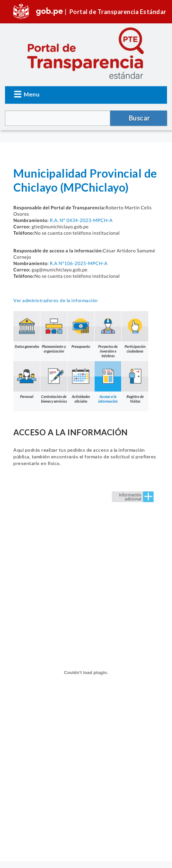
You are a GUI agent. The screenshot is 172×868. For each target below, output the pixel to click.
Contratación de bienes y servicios (54, 382)
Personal (27, 380)
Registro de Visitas (135, 382)
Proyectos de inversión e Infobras (108, 335)
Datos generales (27, 330)
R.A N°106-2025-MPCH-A (79, 263)
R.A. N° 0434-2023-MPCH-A (81, 220)
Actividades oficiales (81, 382)
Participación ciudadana (135, 332)
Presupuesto (81, 330)
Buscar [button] (140, 118)
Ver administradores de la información (56, 300)
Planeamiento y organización (54, 332)
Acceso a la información (108, 382)
